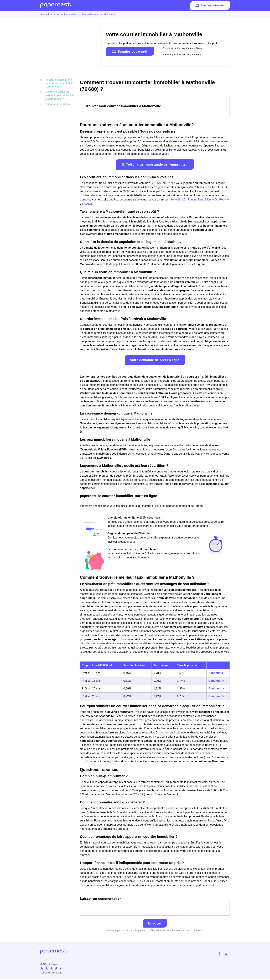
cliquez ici (198, 932)
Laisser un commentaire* (155, 907)
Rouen (88, 204)
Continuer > (216, 673)
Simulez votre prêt (210, 6)
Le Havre (156, 183)
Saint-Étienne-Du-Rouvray (213, 200)
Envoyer (155, 924)
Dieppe (171, 183)
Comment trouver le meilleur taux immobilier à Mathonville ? (59, 94)
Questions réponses (57, 103)
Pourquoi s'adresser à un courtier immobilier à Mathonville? (60, 83)
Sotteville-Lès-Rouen (183, 200)
